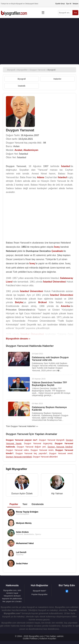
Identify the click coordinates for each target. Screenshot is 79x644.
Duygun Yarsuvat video (17, 450)
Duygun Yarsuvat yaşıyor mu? (22, 440)
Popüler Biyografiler (40, 594)
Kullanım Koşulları (48, 639)
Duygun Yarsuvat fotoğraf (60, 447)
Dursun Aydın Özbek (22, 494)
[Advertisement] (39, 41)
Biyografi (22, 79)
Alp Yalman (57, 494)
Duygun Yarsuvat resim (42, 450)
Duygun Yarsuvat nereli (61, 453)
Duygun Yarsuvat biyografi (52, 440)
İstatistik (22, 86)
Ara (75, 13)
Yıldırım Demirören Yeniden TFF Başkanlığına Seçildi (49, 384)
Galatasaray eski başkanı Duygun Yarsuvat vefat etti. (50, 359)
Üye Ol (69, 4)
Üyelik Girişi (60, 4)
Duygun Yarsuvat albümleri (45, 457)
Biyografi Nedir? (39, 591)
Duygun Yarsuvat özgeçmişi (38, 443)
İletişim (75, 4)
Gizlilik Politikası (30, 639)
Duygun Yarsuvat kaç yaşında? (31, 453)
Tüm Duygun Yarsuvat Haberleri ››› (22, 426)
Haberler (57, 79)
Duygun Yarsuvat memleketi (19, 457)
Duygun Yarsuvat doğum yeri (31, 447)
